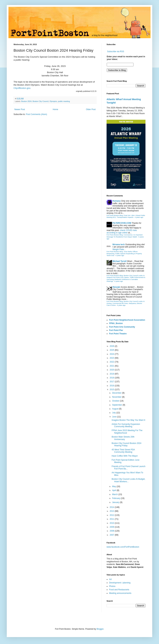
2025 (112, 350)
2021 (112, 366)
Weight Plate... (119, 249)
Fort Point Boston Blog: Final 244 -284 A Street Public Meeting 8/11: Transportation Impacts (126, 216)
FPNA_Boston (116, 323)
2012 (112, 515)
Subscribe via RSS (116, 51)
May (114, 486)
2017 (112, 382)
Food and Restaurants (119, 590)
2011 (112, 519)
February (116, 498)
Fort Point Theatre (118, 334)
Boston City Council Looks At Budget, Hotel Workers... (128, 480)
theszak (116, 287)
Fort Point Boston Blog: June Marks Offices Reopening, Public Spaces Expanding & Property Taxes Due (124, 253)
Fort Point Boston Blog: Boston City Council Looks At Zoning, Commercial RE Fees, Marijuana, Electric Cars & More (126, 303)
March (115, 494)
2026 (112, 346)
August (116, 409)
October (116, 401)
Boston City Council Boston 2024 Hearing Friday (126, 444)
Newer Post (20, 109)
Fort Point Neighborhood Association (127, 320)
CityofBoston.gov (22, 88)
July (114, 413)
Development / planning (120, 583)
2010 (112, 523)
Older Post (91, 109)
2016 (112, 386)
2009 (112, 527)
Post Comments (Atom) (36, 114)
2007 (112, 535)
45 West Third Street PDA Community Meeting (123, 451)
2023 (112, 358)
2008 (112, 531)
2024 (112, 354)
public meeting (64, 101)
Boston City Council (40, 101)
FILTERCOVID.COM (122, 223)
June (115, 417)
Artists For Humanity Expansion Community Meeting (126, 425)
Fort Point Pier (116, 330)
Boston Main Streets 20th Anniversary (123, 438)
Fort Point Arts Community (122, 327)
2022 (112, 362)
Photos (112, 586)
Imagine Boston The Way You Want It (128, 420)
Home (55, 109)
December (117, 393)
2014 (112, 507)
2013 (112, 511)
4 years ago (139, 217)
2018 (112, 378)
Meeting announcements (120, 593)
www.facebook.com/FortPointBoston (123, 547)
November (117, 397)
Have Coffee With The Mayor (125, 456)
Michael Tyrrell (120, 261)
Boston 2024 (26, 101)
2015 (112, 390)
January (116, 502)
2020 (112, 370)
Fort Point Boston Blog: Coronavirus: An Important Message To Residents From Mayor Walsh (125, 236)
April (114, 490)
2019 (112, 374)
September (117, 405)
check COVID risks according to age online (122, 231)
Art (110, 579)
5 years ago (120, 255)
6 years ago (119, 281)
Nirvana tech (119, 244)
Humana (116, 201)
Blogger (100, 629)
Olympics (53, 101)
